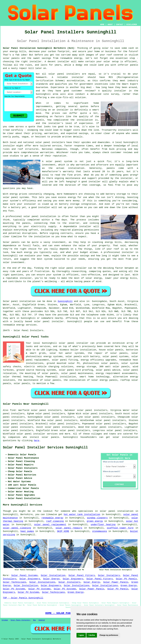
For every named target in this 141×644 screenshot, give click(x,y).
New (34, 620)
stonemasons (100, 531)
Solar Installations (42, 582)
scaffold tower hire (120, 528)
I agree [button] (81, 635)
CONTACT (120, 25)
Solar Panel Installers (20, 620)
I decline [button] (92, 635)
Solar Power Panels (116, 582)
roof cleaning (55, 521)
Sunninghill (65, 301)
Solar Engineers (30, 579)
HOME (102, 25)
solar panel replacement (50, 525)
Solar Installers (109, 575)
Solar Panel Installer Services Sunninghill (45, 448)
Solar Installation (53, 575)
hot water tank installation (82, 514)
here (36, 441)
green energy (95, 521)
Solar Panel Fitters (82, 575)
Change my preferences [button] (109, 635)
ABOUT (110, 25)
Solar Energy (51, 579)
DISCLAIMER (132, 25)
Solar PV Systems (14, 589)
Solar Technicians (15, 582)
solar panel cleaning (17, 528)
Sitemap (5, 620)
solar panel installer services (37, 434)
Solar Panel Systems (25, 575)
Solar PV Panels (126, 579)
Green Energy (129, 586)
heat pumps (27, 531)
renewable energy (52, 518)
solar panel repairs (69, 528)
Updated (42, 620)
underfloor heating (103, 525)
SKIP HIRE (63, 531)
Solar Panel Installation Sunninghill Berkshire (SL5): (39, 48)
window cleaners (97, 518)
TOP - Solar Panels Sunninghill (23, 598)
